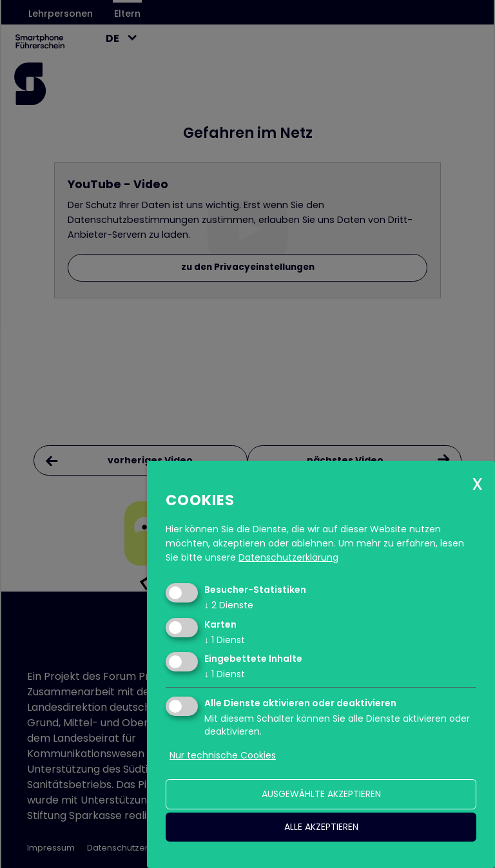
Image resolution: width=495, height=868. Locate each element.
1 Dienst (225, 640)
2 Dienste (229, 605)
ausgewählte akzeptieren (321, 794)
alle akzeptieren (321, 827)
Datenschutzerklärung (288, 557)
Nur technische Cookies (223, 755)
